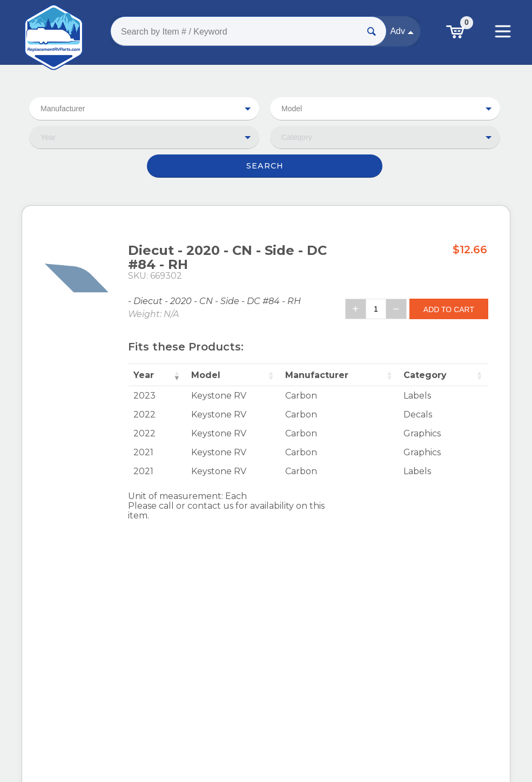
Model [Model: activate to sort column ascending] (206, 375)
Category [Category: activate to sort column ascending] (425, 375)
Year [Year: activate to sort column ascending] (144, 375)
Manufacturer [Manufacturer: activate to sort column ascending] (317, 375)
